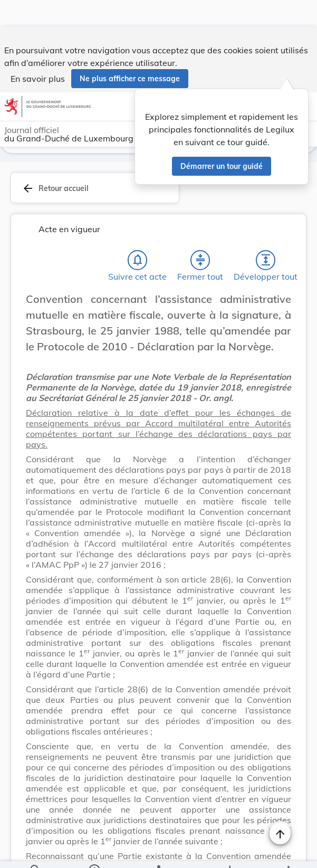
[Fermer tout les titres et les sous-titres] (200, 233)
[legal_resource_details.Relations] (158, 851)
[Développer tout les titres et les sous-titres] (266, 233)
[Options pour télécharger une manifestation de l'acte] (229, 851)
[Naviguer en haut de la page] (280, 807)
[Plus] (288, 851)
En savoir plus (38, 52)
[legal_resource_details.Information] (94, 851)
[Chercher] (35, 851)
